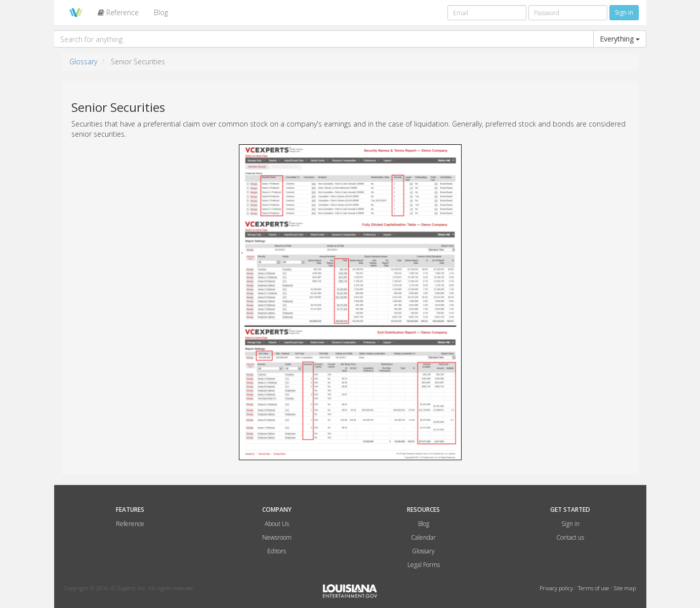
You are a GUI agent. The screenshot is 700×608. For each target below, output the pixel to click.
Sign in (570, 524)
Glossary (83, 62)
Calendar (423, 537)
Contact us (570, 537)
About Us (277, 524)
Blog (161, 12)
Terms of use (594, 588)
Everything (620, 39)
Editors (277, 551)
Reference (118, 12)
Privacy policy (557, 588)
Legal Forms (424, 565)
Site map (625, 588)
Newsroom (277, 537)
